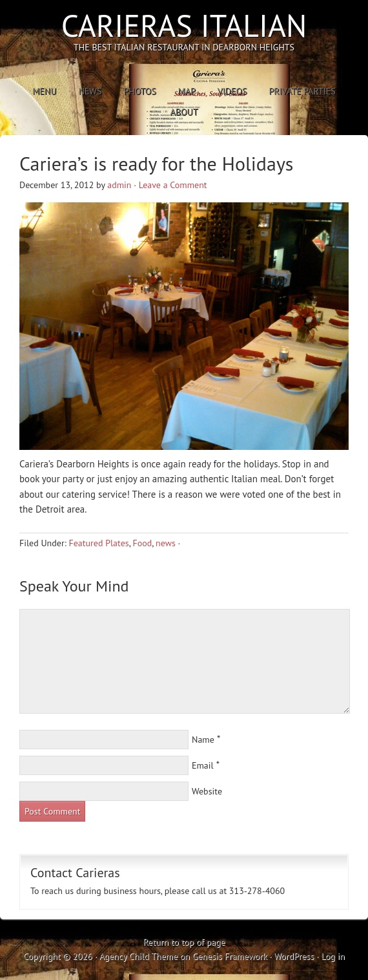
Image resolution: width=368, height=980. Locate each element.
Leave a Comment (173, 185)
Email (203, 765)
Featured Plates (98, 543)
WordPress (294, 956)
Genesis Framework (230, 956)
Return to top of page (184, 942)
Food (142, 543)
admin (119, 185)
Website (207, 791)
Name (203, 740)
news (166, 543)
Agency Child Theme (138, 956)
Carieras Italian (184, 25)
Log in (333, 956)
